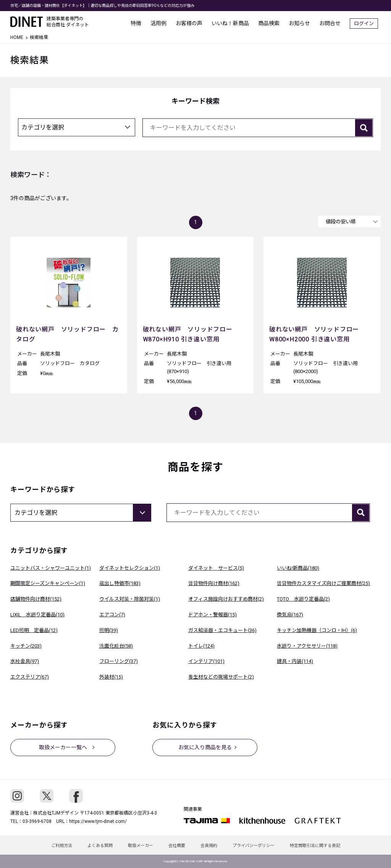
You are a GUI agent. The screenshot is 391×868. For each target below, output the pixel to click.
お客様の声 (192, 23)
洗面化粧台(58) (116, 646)
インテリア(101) (206, 661)
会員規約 (209, 846)
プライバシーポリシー (254, 846)
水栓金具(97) (25, 661)
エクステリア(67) (30, 677)
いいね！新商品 (233, 23)
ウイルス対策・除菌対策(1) (130, 599)
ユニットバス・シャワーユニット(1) (51, 568)
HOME (17, 37)
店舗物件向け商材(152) (36, 599)
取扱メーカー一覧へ (63, 747)
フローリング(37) (119, 661)
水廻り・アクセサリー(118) (307, 646)
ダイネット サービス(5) (216, 568)
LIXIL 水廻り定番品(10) (37, 615)
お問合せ (333, 23)
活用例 (161, 23)
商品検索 (271, 23)
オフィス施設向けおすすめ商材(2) (226, 599)
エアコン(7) (112, 615)
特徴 (139, 23)
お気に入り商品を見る (205, 747)
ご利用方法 (62, 846)
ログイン (367, 23)
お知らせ (302, 23)
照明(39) (109, 630)
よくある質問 (100, 846)
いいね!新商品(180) (298, 568)
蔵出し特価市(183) (120, 583)
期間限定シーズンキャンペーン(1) (48, 583)
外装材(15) (111, 677)
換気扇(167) (290, 615)
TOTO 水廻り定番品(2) (303, 599)
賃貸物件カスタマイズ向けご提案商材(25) (323, 583)
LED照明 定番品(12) (34, 630)
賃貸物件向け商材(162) (214, 583)
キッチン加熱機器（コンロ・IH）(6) (317, 630)
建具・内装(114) (295, 661)
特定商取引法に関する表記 (315, 846)
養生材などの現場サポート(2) (221, 677)
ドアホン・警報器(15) (212, 615)
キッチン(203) (26, 646)
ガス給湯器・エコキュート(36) (222, 630)
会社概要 (177, 846)
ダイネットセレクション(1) (130, 568)
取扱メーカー (141, 846)
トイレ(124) (201, 646)
